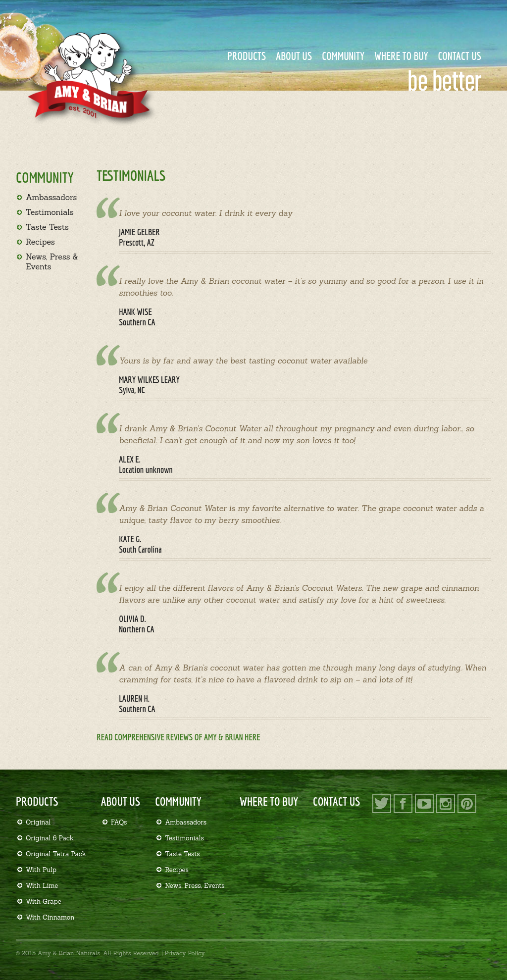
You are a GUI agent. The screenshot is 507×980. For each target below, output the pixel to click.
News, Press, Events (195, 886)
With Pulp (41, 870)
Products (247, 56)
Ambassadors (51, 197)
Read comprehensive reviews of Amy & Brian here (178, 737)
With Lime (42, 886)
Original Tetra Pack (56, 854)
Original (38, 822)
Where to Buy (401, 56)
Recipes (40, 242)
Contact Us (460, 56)
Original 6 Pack (50, 838)
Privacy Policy (184, 953)
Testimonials (50, 212)
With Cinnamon (50, 917)
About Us (294, 56)
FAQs (119, 822)
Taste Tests (47, 227)
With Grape (44, 902)
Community (343, 56)
